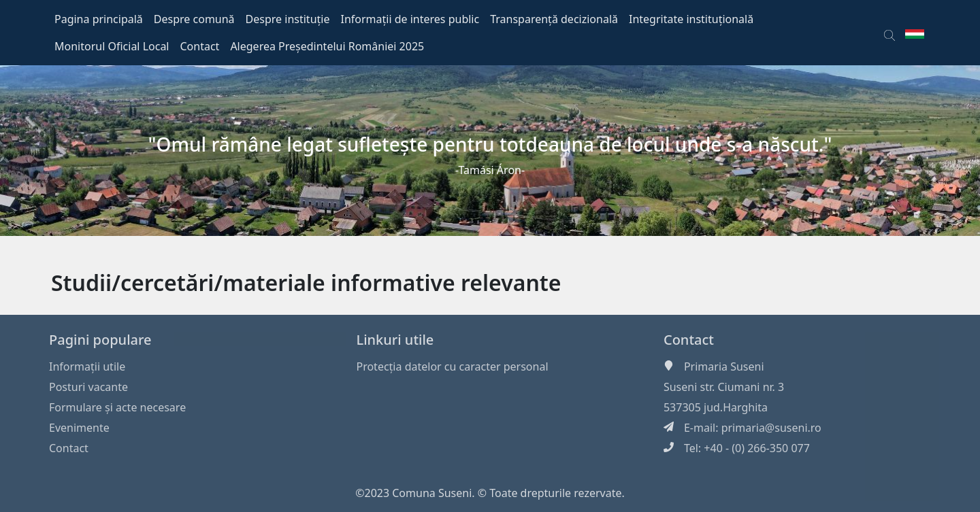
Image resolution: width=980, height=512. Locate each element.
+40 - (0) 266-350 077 (757, 448)
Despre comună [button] (194, 19)
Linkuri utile (395, 340)
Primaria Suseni (724, 366)
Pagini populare (100, 340)
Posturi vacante (88, 387)
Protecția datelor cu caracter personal (452, 366)
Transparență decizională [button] (554, 19)
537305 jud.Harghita (716, 407)
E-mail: (703, 428)
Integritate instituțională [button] (691, 19)
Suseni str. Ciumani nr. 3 (724, 387)
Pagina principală (99, 19)
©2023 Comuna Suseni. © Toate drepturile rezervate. (490, 493)
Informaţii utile (87, 366)
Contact (69, 448)
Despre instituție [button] (288, 19)
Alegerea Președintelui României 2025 (327, 46)
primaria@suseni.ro (771, 428)
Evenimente (79, 428)
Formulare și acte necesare (117, 407)
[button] (889, 33)
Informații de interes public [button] (410, 19)
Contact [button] (200, 46)
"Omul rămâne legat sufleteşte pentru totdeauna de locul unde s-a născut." (490, 144)
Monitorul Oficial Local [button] (112, 46)
